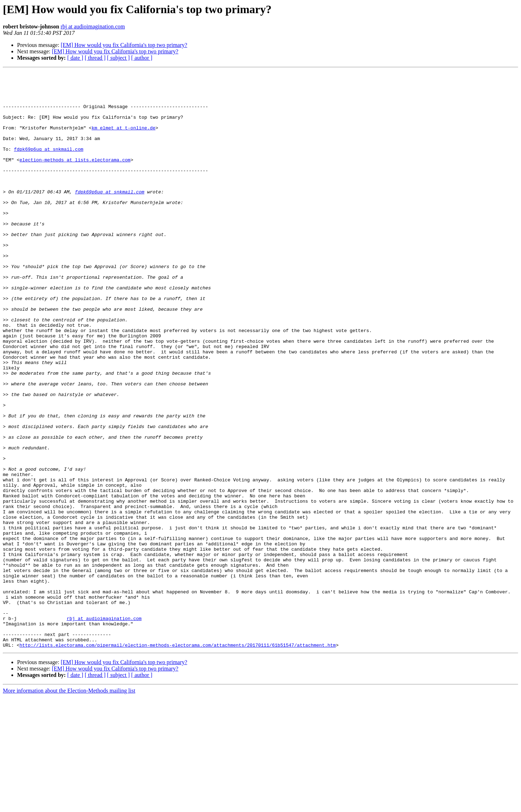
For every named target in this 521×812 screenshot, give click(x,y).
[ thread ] (95, 58)
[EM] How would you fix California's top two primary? (124, 45)
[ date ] (75, 58)
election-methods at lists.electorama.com (75, 178)
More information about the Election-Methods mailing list (69, 806)
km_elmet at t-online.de (124, 139)
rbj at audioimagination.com (93, 26)
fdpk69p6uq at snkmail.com (49, 165)
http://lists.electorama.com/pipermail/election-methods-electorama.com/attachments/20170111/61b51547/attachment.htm (178, 760)
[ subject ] (118, 58)
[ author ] (142, 58)
